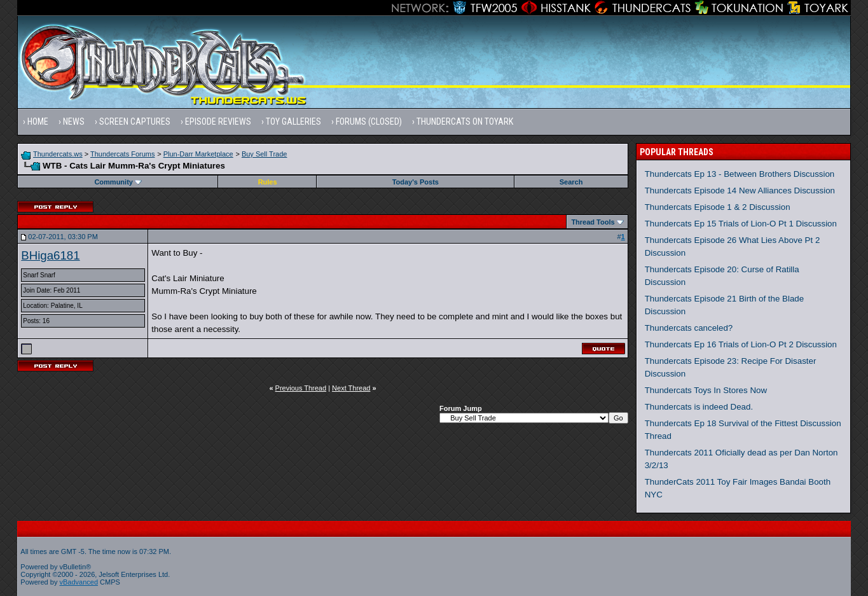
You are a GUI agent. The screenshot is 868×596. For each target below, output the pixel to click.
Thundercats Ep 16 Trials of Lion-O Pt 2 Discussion (741, 344)
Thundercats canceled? (689, 328)
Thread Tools (593, 222)
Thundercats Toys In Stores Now (706, 390)
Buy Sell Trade (265, 154)
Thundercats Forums (122, 154)
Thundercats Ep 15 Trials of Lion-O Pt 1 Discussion (741, 224)
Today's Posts (416, 182)
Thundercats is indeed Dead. (699, 407)
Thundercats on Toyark (465, 121)
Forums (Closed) (369, 121)
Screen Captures (135, 121)
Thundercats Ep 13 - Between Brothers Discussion (740, 174)
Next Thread (351, 388)
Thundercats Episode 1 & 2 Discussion (718, 207)
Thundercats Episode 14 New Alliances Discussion (740, 191)
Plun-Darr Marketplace (198, 154)
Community (118, 182)
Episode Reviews (218, 121)
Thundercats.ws (58, 154)
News (74, 121)
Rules (268, 182)
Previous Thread (301, 388)
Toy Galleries (293, 121)
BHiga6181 (50, 255)
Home (38, 121)
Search (571, 182)
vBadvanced (79, 582)
